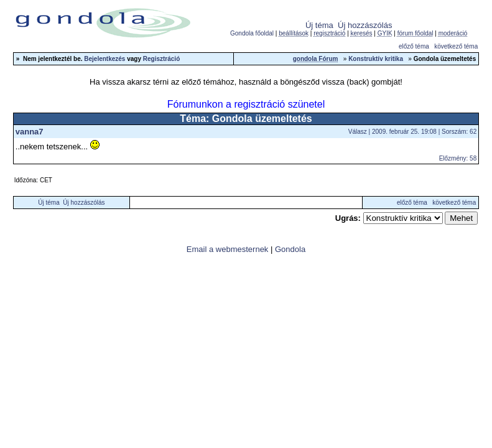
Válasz (358, 132)
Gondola (290, 249)
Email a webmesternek (228, 249)
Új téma (319, 25)
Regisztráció (161, 59)
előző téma (414, 46)
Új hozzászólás (365, 25)
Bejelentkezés (104, 59)
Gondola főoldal (252, 33)
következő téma (456, 46)
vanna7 (30, 132)
